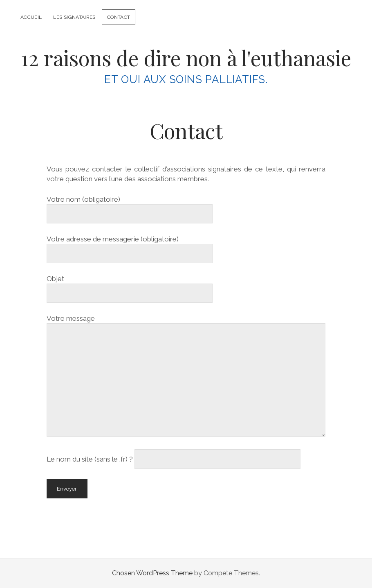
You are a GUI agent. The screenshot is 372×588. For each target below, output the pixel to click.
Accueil (31, 17)
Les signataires (74, 17)
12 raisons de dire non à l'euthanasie (186, 58)
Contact (119, 17)
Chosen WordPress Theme (152, 573)
